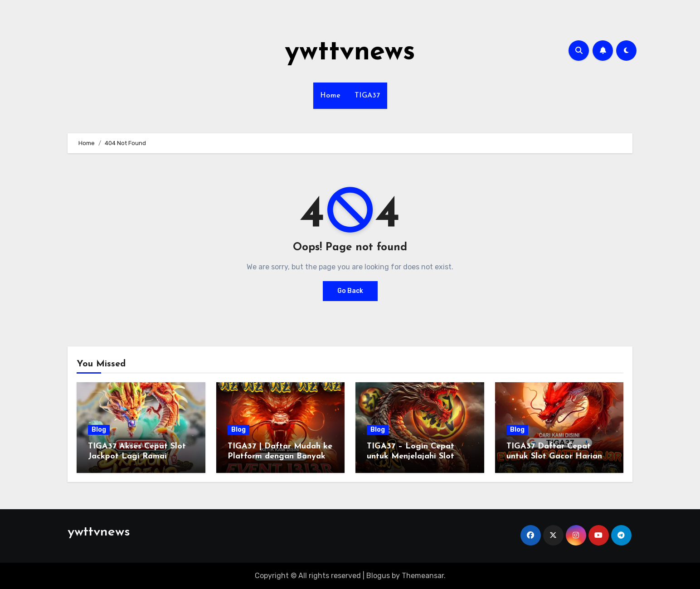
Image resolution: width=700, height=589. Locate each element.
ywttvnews (350, 53)
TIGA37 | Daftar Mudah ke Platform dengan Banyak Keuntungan (280, 456)
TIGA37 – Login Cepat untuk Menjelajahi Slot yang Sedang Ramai (411, 456)
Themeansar (423, 576)
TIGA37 (367, 96)
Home (331, 96)
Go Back (350, 291)
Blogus (378, 576)
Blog (99, 430)
